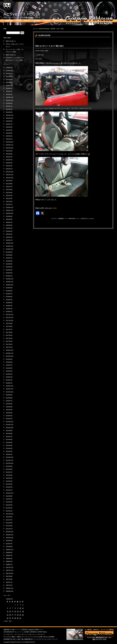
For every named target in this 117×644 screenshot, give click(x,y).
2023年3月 (9, 133)
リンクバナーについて (41, 639)
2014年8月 (9, 434)
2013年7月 (9, 472)
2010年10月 (10, 538)
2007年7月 (9, 582)
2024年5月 (9, 109)
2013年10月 (10, 463)
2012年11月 (10, 493)
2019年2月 (9, 273)
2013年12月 (10, 457)
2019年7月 (9, 258)
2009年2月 (9, 556)
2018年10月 (10, 285)
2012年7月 (9, 499)
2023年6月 (9, 127)
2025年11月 (10, 74)
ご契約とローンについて (24, 637)
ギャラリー (42, 634)
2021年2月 (9, 202)
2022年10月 (10, 148)
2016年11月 (10, 353)
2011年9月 (9, 517)
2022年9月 (9, 151)
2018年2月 (9, 309)
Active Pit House (44, 29)
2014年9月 (9, 431)
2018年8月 (9, 291)
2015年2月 (9, 416)
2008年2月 (9, 562)
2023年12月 (10, 115)
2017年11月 (10, 318)
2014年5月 (9, 443)
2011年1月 (9, 529)
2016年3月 (9, 377)
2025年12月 (10, 71)
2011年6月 (9, 523)
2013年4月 (9, 481)
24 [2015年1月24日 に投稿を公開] (20, 615)
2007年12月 (10, 567)
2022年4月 (9, 163)
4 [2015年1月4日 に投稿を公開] (23, 605)
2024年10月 (10, 100)
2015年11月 (10, 389)
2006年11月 (10, 588)
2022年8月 (9, 154)
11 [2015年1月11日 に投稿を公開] (23, 608)
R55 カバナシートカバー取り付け (49, 46)
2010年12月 (10, 532)
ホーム (35, 29)
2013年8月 (9, 469)
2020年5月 (9, 228)
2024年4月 (9, 112)
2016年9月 (9, 359)
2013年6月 (9, 475)
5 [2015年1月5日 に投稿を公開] (8, 608)
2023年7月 (9, 124)
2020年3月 (9, 234)
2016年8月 (9, 362)
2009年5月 (9, 553)
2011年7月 (9, 520)
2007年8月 (9, 579)
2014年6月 (9, 440)
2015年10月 (10, 392)
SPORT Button (42, 632)
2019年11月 (10, 246)
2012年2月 (9, 508)
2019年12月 (10, 243)
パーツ (27, 21)
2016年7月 (9, 365)
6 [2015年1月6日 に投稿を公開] (10, 608)
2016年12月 (10, 350)
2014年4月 (9, 446)
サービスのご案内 (9, 637)
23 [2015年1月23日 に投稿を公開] (18, 615)
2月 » (10, 621)
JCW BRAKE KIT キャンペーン (13, 632)
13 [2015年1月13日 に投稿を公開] (10, 611)
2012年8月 (9, 496)
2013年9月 (9, 466)
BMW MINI (72, 219)
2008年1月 (9, 565)
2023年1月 (9, 139)
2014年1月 (9, 454)
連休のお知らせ (11, 41)
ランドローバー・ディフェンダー (14, 634)
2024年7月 (9, 106)
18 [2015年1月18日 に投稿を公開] (23, 611)
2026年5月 (9, 68)
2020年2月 (9, 237)
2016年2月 (9, 380)
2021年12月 (10, 172)
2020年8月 (9, 219)
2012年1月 (9, 511)
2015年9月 (9, 395)
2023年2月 (9, 136)
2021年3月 (9, 198)
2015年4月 (9, 410)
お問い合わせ (43, 637)
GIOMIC (27, 632)
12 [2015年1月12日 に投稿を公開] (8, 611)
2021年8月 (9, 184)
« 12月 (6, 621)
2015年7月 (9, 401)
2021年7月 (9, 187)
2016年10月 (10, 356)
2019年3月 (9, 270)
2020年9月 (9, 216)
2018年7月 (9, 294)
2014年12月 (10, 422)
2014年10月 (10, 428)
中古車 (18, 21)
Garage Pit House (8, 1)
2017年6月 (9, 332)
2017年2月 (9, 344)
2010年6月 (9, 547)
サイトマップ (53, 639)
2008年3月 (9, 559)
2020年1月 (9, 240)
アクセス (35, 637)
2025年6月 (9, 88)
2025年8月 (9, 82)
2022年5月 (9, 160)
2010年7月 (9, 544)
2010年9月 (9, 541)
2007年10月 (10, 573)
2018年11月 (10, 282)
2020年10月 (10, 213)
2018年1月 (9, 312)
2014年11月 (10, 425)
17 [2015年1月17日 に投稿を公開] (20, 611)
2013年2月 (9, 487)
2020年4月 (9, 231)
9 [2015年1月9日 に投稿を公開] (18, 608)
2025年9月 (9, 80)
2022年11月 (10, 145)
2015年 (53, 29)
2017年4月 (9, 338)
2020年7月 (9, 222)
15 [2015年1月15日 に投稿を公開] (15, 611)
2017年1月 (9, 347)
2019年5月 (9, 264)
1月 (58, 29)
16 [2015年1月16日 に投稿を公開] (18, 611)
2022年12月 (10, 142)
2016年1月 (9, 383)
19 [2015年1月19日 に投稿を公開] (8, 615)
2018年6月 (9, 297)
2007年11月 (10, 570)
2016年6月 (9, 368)
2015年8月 (9, 398)
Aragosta (46, 21)
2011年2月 (9, 526)
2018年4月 (9, 303)
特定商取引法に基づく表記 (12, 639)
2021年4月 (9, 196)
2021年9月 (9, 181)
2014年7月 (9, 437)
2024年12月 (10, 97)
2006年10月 (10, 591)
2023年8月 (9, 121)
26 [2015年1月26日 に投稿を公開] (8, 618)
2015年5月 (9, 407)
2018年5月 (9, 300)
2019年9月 (9, 252)
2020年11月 (10, 210)
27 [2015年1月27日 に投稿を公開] (10, 618)
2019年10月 (10, 249)
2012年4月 (9, 505)
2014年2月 (9, 451)
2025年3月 (9, 94)
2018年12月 (10, 279)
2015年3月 (9, 413)
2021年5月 (9, 193)
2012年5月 (9, 502)
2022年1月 (9, 169)
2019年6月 (9, 261)
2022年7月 (9, 157)
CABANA (36, 21)
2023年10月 (10, 118)
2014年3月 (9, 448)
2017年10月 (10, 321)
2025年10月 (10, 77)
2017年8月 (9, 326)
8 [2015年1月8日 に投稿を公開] (15, 608)
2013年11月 (10, 460)
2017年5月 (9, 335)
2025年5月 (9, 91)
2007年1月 (9, 585)
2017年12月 (10, 315)
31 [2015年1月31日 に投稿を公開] (20, 618)
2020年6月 (9, 225)
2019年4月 (9, 267)
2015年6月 (9, 404)
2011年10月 (10, 514)
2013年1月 (9, 490)
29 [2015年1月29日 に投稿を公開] (15, 618)
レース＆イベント (31, 634)
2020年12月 (10, 208)
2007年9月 (9, 576)
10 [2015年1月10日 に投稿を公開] (20, 608)
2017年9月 (9, 324)
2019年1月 (9, 276)
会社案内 (52, 637)
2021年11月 (10, 175)
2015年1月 (9, 419)
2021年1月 (9, 204)
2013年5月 (9, 478)
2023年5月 (9, 130)
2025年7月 (9, 86)
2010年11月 (10, 535)
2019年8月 (9, 255)
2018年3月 (9, 306)
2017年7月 (9, 329)
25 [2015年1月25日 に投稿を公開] (23, 615)
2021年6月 (9, 190)
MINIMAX (34, 632)
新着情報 (8, 21)
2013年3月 (9, 484)
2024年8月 (9, 103)
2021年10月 (10, 178)
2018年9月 (9, 288)
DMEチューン (58, 21)
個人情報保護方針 (27, 639)
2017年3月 (9, 341)
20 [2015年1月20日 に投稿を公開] (10, 615)
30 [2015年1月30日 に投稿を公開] (18, 618)
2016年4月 (9, 374)
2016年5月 (9, 371)
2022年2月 (9, 166)
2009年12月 (10, 550)
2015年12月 (10, 386)
